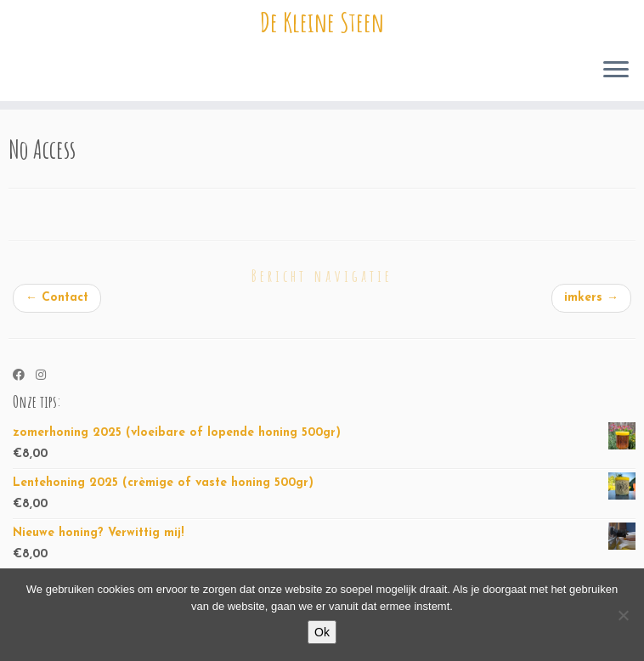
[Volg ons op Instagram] (46, 376)
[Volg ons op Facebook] (24, 376)
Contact (57, 298)
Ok (322, 632)
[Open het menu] (616, 71)
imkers (591, 298)
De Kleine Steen (322, 22)
